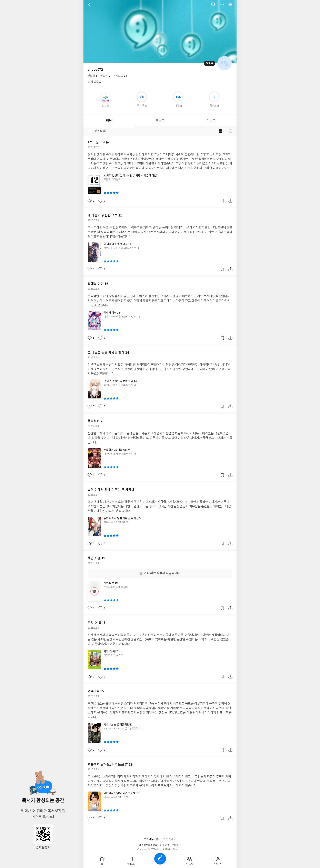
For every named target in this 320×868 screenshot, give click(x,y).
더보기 (222, 4)
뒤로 (90, 4)
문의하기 (176, 845)
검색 (213, 4)
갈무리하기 (222, 201)
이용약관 (164, 845)
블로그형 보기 (220, 131)
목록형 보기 (230, 131)
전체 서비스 (230, 4)
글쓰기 (160, 859)
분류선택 (89, 131)
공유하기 (230, 201)
